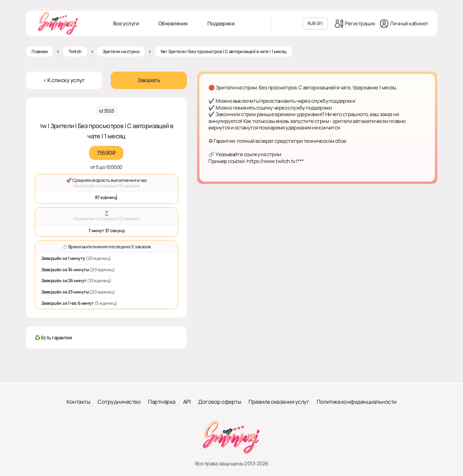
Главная (40, 51)
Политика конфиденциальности (357, 402)
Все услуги (126, 23)
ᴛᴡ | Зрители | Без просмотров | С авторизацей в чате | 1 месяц (223, 51)
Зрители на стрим (121, 51)
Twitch (75, 51)
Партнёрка (162, 402)
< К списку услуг (64, 80)
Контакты (78, 402)
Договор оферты (220, 402)
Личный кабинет (404, 24)
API (187, 402)
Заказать (149, 80)
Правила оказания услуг (279, 402)
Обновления (173, 23)
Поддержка (221, 23)
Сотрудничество (119, 402)
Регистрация (355, 24)
